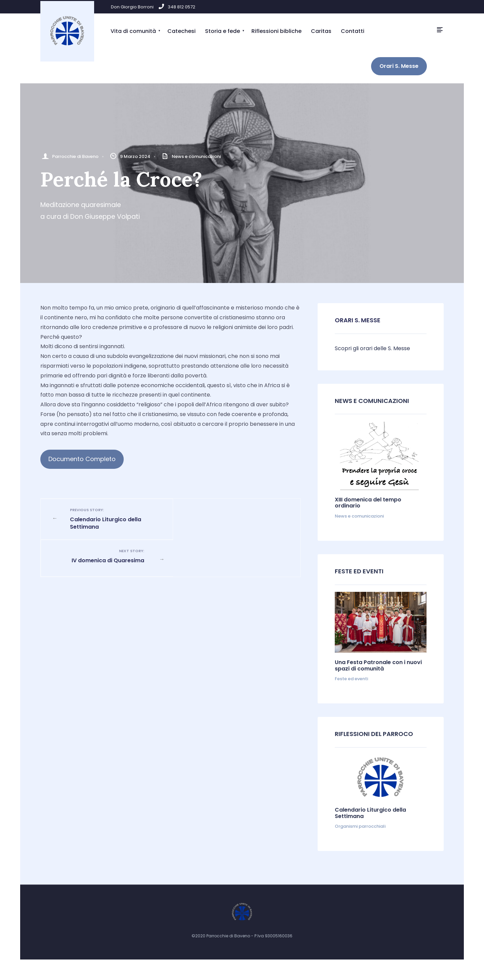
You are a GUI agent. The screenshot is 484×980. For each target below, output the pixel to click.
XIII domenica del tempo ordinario (368, 503)
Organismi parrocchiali (360, 826)
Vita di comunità (133, 31)
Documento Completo (82, 459)
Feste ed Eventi (359, 571)
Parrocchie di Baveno (75, 156)
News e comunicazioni (196, 156)
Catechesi (182, 31)
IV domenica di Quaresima (230, 515)
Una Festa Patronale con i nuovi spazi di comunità (378, 665)
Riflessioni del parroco (374, 734)
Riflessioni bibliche (276, 31)
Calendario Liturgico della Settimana (111, 519)
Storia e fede (223, 31)
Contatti (353, 31)
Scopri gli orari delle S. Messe (372, 348)
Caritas (321, 31)
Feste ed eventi (351, 679)
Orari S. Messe (399, 66)
